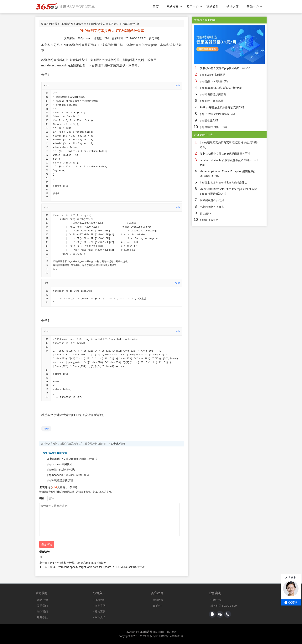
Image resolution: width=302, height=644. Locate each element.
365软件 (100, 600)
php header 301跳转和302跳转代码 (68, 475)
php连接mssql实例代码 (61, 470)
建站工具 (100, 611)
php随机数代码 (209, 121)
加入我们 (42, 611)
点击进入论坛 (118, 444)
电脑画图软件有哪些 (212, 207)
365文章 (81, 24)
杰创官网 (100, 606)
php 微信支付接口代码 (213, 127)
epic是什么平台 (209, 220)
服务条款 (42, 617)
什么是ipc (206, 213)
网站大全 (100, 617)
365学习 (157, 606)
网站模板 (174, 7)
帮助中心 (254, 7)
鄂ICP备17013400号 (171, 636)
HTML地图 (171, 632)
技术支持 (216, 600)
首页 (156, 7)
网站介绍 (42, 600)
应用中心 (194, 7)
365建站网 (67, 24)
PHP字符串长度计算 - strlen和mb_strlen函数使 (78, 563)
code (178, 86)
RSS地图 (158, 632)
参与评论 (154, 38)
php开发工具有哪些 (212, 101)
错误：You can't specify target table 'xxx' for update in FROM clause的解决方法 (97, 567)
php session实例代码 (60, 464)
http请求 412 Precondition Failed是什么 (223, 183)
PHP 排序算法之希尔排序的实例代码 (222, 107)
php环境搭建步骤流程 (60, 480)
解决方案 (233, 7)
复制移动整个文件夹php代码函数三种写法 (72, 459)
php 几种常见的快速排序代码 (217, 114)
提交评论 (47, 544)
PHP (46, 429)
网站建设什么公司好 (212, 200)
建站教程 (158, 600)
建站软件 (213, 7)
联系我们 (42, 606)
